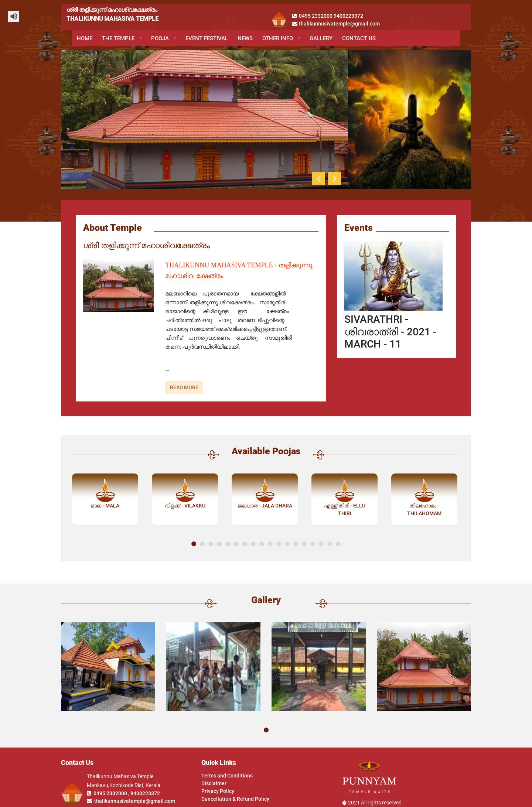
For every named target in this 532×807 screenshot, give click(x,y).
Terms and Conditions (227, 776)
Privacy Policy (218, 791)
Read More (184, 387)
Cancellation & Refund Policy (235, 799)
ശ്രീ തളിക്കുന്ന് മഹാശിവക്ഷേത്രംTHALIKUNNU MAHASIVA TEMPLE (112, 14)
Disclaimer (214, 783)
